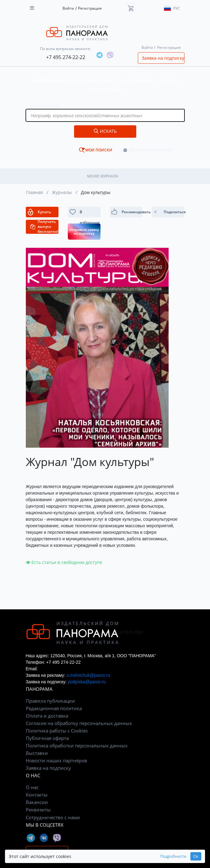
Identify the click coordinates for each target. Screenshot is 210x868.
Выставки (37, 753)
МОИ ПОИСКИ (99, 150)
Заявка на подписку (163, 58)
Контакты (37, 795)
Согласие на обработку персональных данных (79, 723)
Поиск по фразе (45, 106)
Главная (34, 192)
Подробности (173, 856)
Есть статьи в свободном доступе (64, 562)
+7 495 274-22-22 (66, 57)
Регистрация (90, 8)
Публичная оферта (47, 738)
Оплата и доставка (47, 716)
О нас (32, 787)
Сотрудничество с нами (53, 817)
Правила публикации (50, 701)
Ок (196, 856)
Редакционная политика (54, 708)
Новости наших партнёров (56, 760)
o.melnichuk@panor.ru (88, 675)
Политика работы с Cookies (57, 731)
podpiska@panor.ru (87, 682)
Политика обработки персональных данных (77, 746)
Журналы (62, 192)
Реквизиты (38, 810)
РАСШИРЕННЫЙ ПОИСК (152, 150)
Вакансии (37, 802)
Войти (68, 8)
